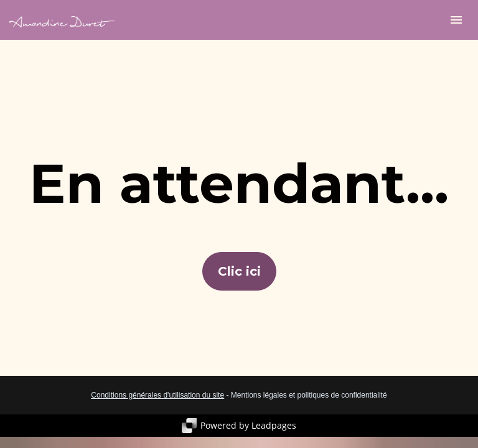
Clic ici (239, 271)
